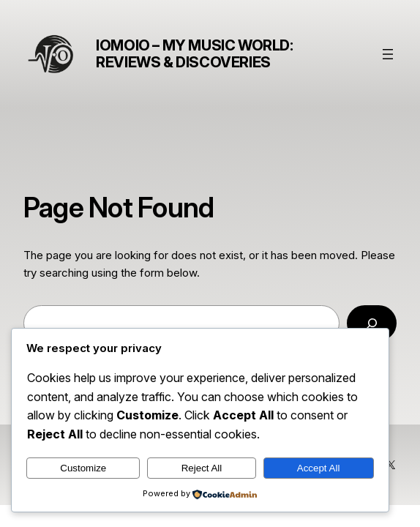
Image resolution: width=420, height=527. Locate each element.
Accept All (319, 468)
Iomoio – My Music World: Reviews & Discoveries (194, 54)
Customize (83, 468)
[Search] (372, 323)
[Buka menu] (388, 54)
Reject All (202, 468)
